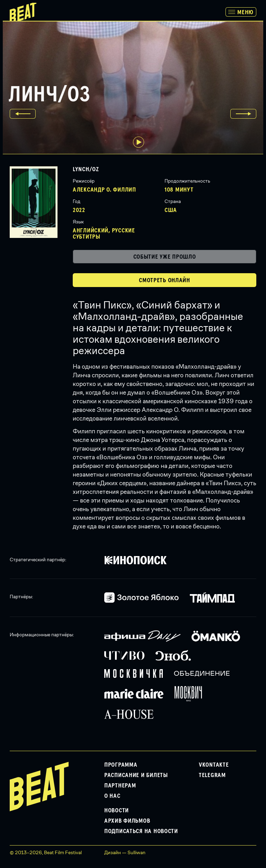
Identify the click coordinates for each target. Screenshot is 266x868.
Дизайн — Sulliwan (125, 852)
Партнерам (120, 786)
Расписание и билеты (136, 775)
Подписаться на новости (141, 831)
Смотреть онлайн (165, 280)
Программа (121, 765)
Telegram (212, 775)
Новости (117, 811)
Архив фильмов (127, 821)
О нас (112, 796)
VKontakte (214, 765)
